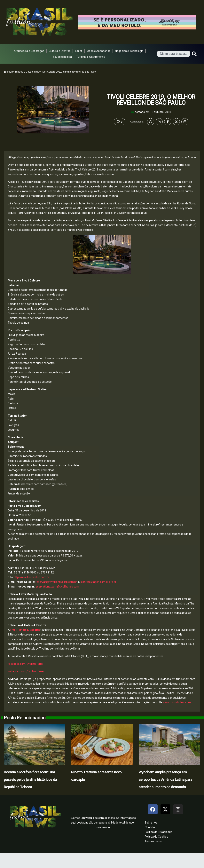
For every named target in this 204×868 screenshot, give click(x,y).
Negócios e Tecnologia (129, 51)
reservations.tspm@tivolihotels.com (57, 587)
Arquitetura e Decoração (29, 51)
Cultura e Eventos (60, 51)
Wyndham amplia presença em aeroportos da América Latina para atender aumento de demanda (165, 780)
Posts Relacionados (25, 718)
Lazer (79, 51)
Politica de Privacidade (158, 832)
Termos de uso (154, 841)
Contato (150, 827)
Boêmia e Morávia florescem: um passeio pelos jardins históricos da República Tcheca (30, 780)
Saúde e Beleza (62, 57)
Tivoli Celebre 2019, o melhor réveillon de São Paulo (151, 100)
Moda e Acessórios (99, 51)
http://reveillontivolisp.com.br (31, 577)
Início (8, 72)
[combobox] (174, 54)
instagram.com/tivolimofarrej (26, 671)
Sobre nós (151, 823)
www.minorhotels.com (177, 702)
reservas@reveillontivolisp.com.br (56, 582)
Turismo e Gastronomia (91, 57)
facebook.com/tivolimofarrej (26, 664)
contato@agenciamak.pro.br (99, 582)
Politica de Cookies (156, 837)
